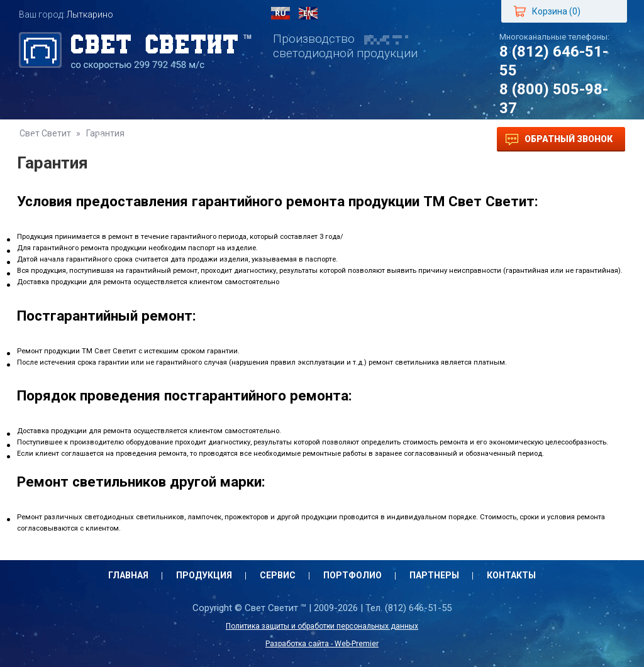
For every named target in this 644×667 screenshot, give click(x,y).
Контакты (424, 139)
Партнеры (349, 139)
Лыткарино (90, 14)
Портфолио (270, 139)
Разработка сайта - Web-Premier (322, 644)
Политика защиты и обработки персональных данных (322, 626)
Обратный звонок (559, 140)
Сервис (197, 139)
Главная (52, 139)
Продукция (125, 139)
